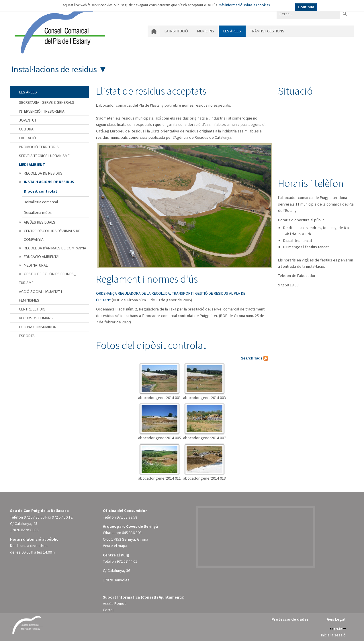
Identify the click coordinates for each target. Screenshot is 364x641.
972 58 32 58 (127, 517)
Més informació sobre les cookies (244, 5)
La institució (176, 31)
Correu (109, 610)
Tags (258, 358)
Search (247, 358)
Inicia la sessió (333, 635)
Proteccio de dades (290, 619)
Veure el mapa (115, 546)
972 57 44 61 (127, 561)
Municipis (206, 31)
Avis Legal (336, 619)
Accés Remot (114, 603)
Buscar (345, 14)
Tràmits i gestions (267, 31)
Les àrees (232, 31)
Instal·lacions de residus (54, 69)
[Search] (308, 14)
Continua (306, 7)
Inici (154, 31)
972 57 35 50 (34, 517)
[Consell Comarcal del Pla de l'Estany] (58, 30)
